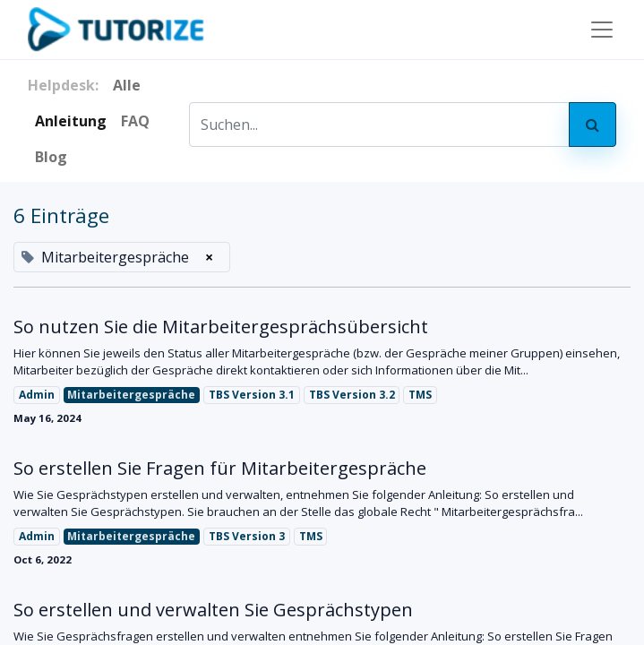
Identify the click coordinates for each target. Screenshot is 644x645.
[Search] (592, 125)
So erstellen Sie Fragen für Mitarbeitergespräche (220, 469)
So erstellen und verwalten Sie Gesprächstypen (213, 610)
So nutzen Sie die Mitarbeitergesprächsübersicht (221, 327)
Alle (127, 85)
